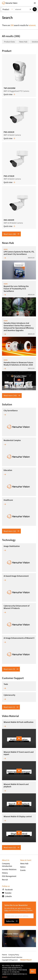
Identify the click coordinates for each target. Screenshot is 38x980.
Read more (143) (12, 395)
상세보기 (5, 977)
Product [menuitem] (6, 9)
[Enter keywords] (23, 9)
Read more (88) (11, 234)
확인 (33, 971)
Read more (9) (11, 669)
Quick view (9, 94)
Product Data (9, 42)
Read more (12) (11, 531)
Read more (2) (11, 707)
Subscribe (12, 921)
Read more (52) (11, 847)
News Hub (23, 42)
